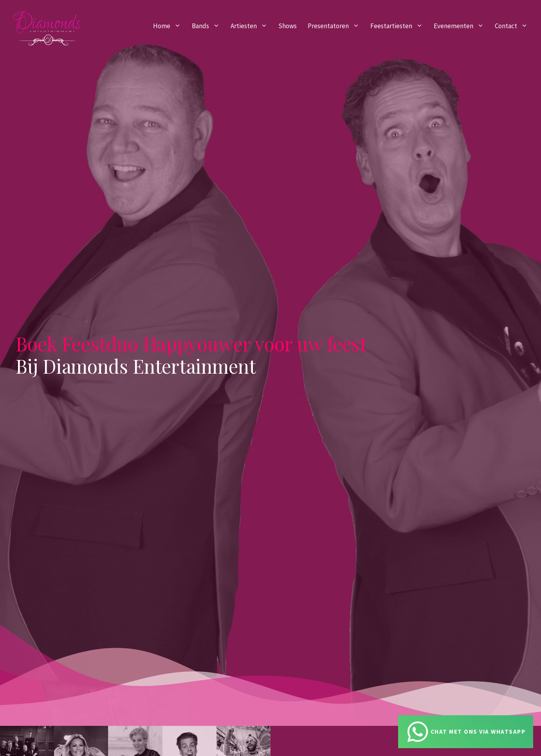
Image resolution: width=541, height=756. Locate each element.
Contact (514, 26)
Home (170, 26)
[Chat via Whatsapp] (466, 732)
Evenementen (462, 26)
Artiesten (252, 26)
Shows (288, 26)
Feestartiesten (399, 26)
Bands (208, 26)
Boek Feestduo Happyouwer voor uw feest (191, 344)
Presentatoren (336, 26)
